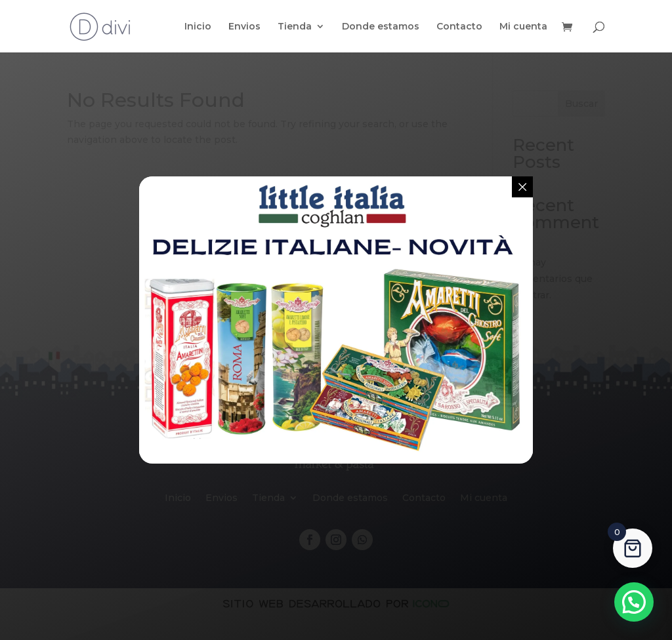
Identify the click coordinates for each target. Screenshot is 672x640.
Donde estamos (381, 27)
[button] (634, 602)
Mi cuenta (523, 27)
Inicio (198, 27)
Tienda (295, 27)
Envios (244, 27)
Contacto (459, 27)
